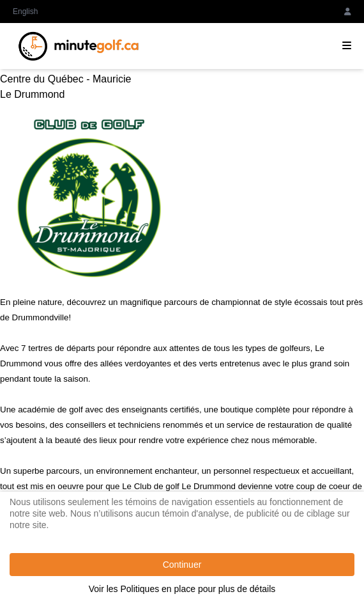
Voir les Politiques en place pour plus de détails (182, 589)
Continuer (182, 565)
